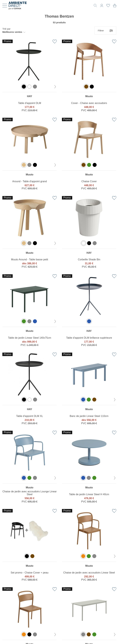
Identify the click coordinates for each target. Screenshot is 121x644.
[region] (30, 76)
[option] (24, 87)
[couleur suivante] (55, 87)
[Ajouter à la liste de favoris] (55, 42)
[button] (14, 30)
